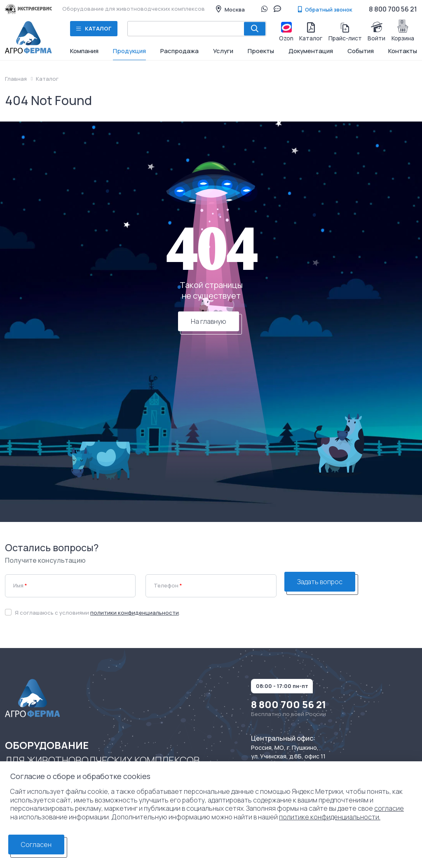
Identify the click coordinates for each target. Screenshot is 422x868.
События (361, 51)
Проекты (261, 51)
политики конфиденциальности (135, 613)
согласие (389, 808)
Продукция (129, 51)
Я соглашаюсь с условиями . (97, 613)
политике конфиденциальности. (330, 817)
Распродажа (179, 51)
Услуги (223, 51)
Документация (311, 51)
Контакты (403, 51)
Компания (84, 51)
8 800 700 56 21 (393, 9)
